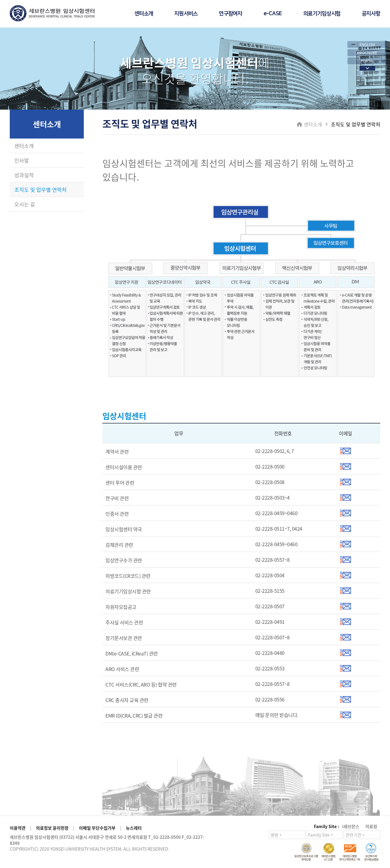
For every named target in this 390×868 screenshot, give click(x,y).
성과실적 (24, 175)
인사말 (22, 160)
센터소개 (144, 14)
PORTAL (367, 61)
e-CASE (273, 14)
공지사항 (371, 14)
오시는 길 (25, 204)
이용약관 (18, 828)
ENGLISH (367, 44)
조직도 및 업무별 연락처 (41, 190)
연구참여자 (230, 14)
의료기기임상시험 (322, 14)
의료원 (371, 826)
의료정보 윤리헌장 (52, 828)
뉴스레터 (134, 828)
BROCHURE (367, 53)
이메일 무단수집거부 (97, 828)
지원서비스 (186, 14)
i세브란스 (351, 826)
